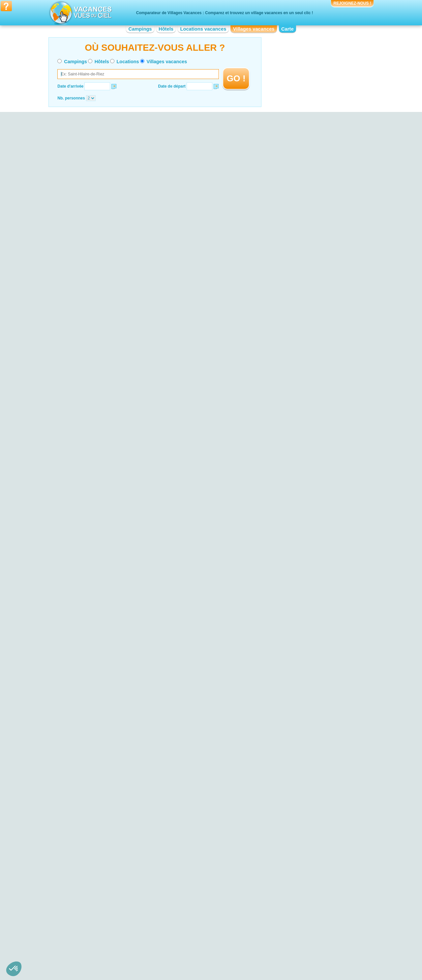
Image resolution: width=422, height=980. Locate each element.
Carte (287, 29)
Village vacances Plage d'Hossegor (110, 826)
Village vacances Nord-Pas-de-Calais (293, 916)
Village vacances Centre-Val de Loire (111, 939)
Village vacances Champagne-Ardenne (204, 911)
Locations (128, 62)
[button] (14, 969)
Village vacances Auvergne (103, 920)
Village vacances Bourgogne (104, 930)
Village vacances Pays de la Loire (289, 920)
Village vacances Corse (190, 916)
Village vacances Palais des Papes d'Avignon (300, 856)
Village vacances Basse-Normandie (110, 925)
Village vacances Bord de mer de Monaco (206, 829)
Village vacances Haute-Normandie (200, 925)
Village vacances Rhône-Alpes (287, 939)
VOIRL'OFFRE (196, 187)
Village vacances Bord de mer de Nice (203, 865)
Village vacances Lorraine (192, 939)
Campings (140, 29)
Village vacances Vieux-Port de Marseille (296, 838)
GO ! (236, 78)
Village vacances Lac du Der (104, 821)
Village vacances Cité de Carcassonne (294, 847)
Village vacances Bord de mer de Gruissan (207, 838)
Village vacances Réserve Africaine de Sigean (300, 829)
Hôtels (166, 29)
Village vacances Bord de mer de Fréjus (205, 842)
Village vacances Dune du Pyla (106, 830)
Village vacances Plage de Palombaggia (114, 844)
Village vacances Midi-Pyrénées (288, 911)
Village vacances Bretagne (103, 934)
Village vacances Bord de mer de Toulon (205, 833)
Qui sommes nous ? (178, 953)
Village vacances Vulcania (283, 865)
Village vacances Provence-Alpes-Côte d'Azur (300, 934)
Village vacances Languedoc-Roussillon (204, 930)
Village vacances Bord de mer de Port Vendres (211, 847)
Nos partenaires (248, 953)
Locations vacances (203, 29)
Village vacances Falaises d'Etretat (110, 835)
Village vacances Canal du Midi (287, 833)
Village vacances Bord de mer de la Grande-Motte (208, 858)
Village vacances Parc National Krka (111, 849)
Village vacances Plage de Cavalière (111, 854)
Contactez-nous (215, 953)
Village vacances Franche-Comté (199, 920)
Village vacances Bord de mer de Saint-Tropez (210, 852)
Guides (265, 963)
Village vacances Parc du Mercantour (112, 840)
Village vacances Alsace (100, 911)
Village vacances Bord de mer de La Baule (207, 870)
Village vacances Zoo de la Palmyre (291, 842)
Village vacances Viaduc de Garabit (291, 861)
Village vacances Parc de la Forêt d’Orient (116, 858)
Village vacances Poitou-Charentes (291, 930)
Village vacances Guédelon (284, 852)
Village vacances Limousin (193, 934)
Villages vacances (254, 29)
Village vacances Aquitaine (103, 916)
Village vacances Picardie (282, 925)
